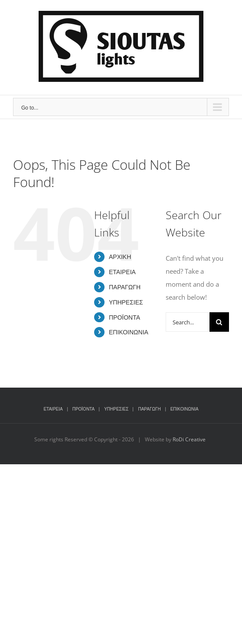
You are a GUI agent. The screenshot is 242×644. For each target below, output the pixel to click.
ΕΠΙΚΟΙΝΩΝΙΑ (129, 332)
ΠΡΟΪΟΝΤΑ (124, 317)
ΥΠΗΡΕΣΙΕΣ (126, 302)
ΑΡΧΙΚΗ (120, 257)
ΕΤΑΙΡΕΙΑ (122, 272)
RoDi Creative (189, 439)
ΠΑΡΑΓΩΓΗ (125, 287)
